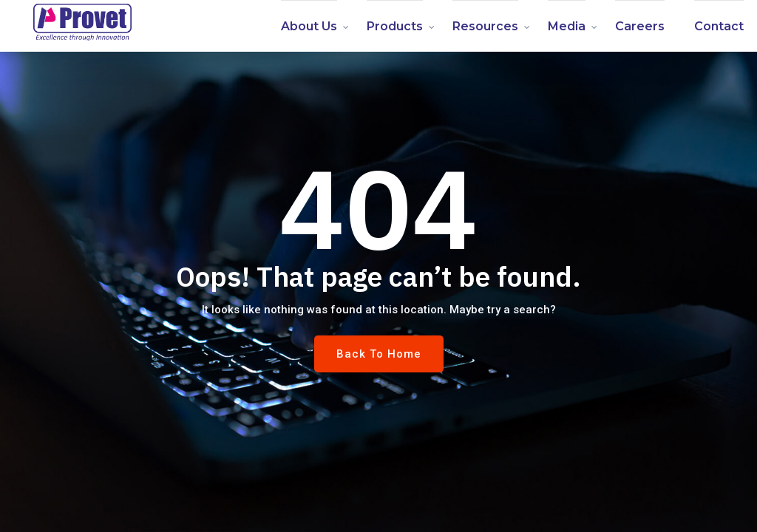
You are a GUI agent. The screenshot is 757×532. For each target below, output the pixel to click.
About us (309, 26)
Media (567, 26)
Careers (640, 26)
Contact (719, 26)
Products (395, 26)
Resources (485, 26)
